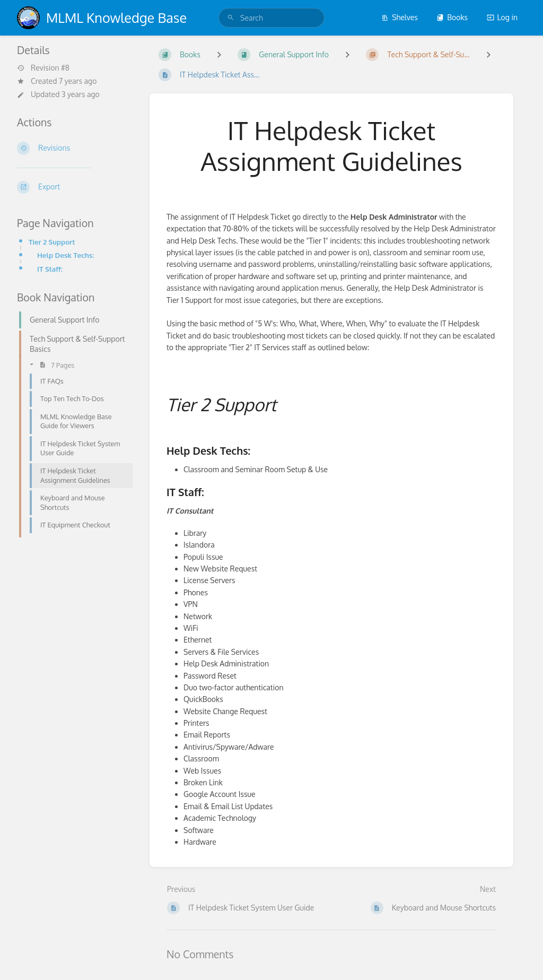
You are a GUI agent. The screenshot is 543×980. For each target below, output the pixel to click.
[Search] (231, 18)
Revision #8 (43, 68)
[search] (271, 18)
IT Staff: (50, 269)
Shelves (400, 17)
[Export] (75, 187)
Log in (502, 17)
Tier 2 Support (52, 242)
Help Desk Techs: (65, 255)
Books (452, 17)
